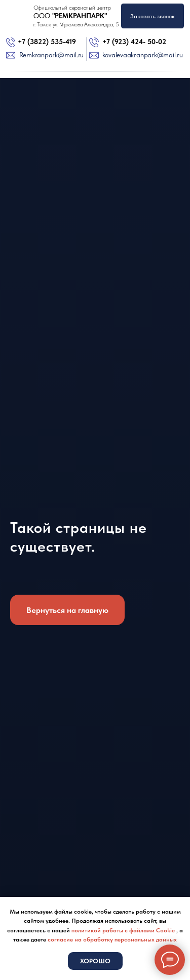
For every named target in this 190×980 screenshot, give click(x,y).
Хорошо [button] (95, 961)
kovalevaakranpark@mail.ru (143, 55)
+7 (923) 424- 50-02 (134, 42)
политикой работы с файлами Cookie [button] (124, 930)
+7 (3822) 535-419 (47, 42)
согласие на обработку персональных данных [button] (112, 939)
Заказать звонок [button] (153, 16)
